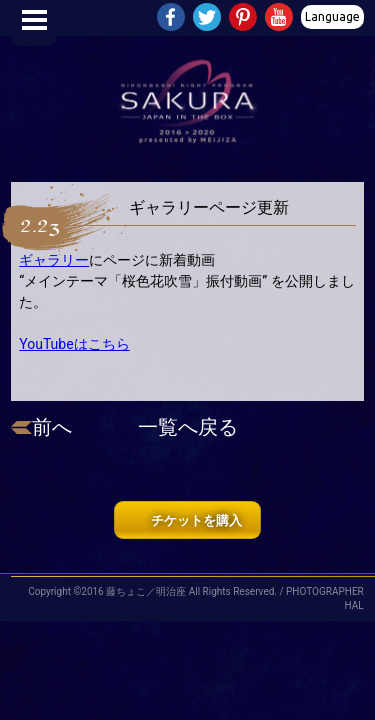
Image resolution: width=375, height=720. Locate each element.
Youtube (281, 19)
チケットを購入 (196, 520)
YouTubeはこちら (74, 344)
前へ (52, 427)
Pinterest (245, 19)
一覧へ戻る (188, 427)
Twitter (209, 19)
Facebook (173, 19)
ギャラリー (54, 260)
